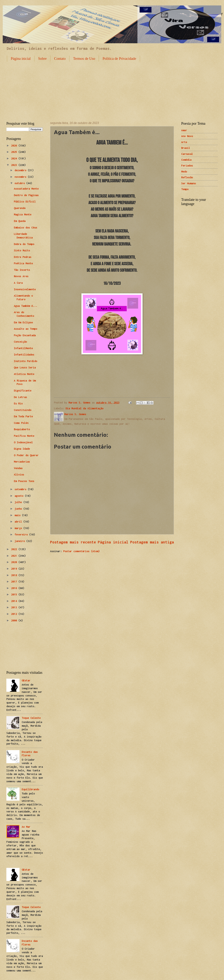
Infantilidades (24, 355)
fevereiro (22, 534)
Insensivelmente (25, 289)
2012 (15, 614)
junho (19, 509)
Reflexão (187, 177)
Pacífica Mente (24, 436)
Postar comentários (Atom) (81, 551)
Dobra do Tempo (24, 244)
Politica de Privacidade (119, 59)
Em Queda (20, 221)
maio (18, 515)
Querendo (20, 208)
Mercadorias (22, 462)
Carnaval (187, 154)
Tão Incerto (22, 270)
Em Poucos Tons (24, 481)
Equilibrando (30, 789)
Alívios (19, 474)
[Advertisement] (112, 89)
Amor (184, 130)
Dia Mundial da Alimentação (85, 408)
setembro (21, 489)
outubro (20, 183)
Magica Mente (23, 214)
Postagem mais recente (73, 542)
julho (19, 502)
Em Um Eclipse (23, 322)
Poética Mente (23, 263)
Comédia (186, 160)
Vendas (18, 468)
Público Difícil (25, 201)
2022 (15, 549)
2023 (15, 165)
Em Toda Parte (23, 416)
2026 (15, 145)
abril (19, 522)
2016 (15, 588)
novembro (21, 177)
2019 (15, 569)
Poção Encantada (25, 335)
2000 (15, 620)
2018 (15, 575)
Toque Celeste (31, 718)
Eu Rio (18, 403)
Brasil (186, 148)
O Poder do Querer (26, 455)
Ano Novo (187, 136)
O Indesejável (23, 442)
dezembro (21, 170)
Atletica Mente (24, 374)
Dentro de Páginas (26, 195)
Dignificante (23, 390)
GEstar (26, 680)
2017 (15, 582)
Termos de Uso (84, 59)
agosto (20, 496)
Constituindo (23, 410)
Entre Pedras (23, 257)
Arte (184, 142)
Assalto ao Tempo (25, 329)
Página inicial (21, 59)
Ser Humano (188, 183)
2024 (15, 158)
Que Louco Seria (25, 367)
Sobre (42, 59)
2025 (15, 152)
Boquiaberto (22, 429)
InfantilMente (23, 348)
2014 (15, 601)
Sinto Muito (22, 250)
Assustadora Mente (26, 189)
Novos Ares (21, 276)
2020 (15, 562)
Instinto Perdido (25, 361)
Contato (60, 59)
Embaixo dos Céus (25, 227)
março (19, 528)
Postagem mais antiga (152, 542)
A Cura (18, 283)
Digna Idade (22, 449)
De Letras (20, 397)
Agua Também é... (25, 306)
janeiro (20, 541)
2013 (15, 607)
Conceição (20, 342)
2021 (15, 556)
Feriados (187, 165)
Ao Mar (26, 827)
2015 (15, 594)
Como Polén (21, 423)
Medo (184, 171)
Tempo (185, 189)
